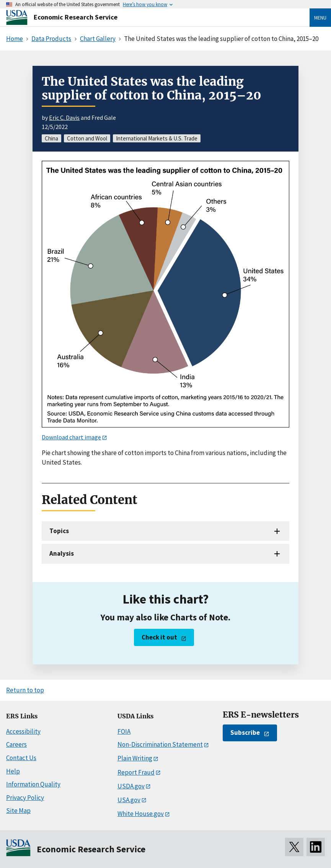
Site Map (18, 811)
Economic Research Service (76, 17)
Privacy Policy (25, 798)
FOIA (124, 731)
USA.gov (129, 800)
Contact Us (21, 758)
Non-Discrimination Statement (160, 744)
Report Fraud (136, 772)
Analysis (62, 553)
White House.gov (141, 814)
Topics (59, 531)
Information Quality (33, 784)
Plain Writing (135, 758)
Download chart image (71, 437)
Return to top (25, 690)
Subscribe (245, 733)
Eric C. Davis (64, 117)
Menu (320, 18)
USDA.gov (131, 786)
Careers (16, 744)
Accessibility (23, 731)
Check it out (159, 637)
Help (13, 771)
